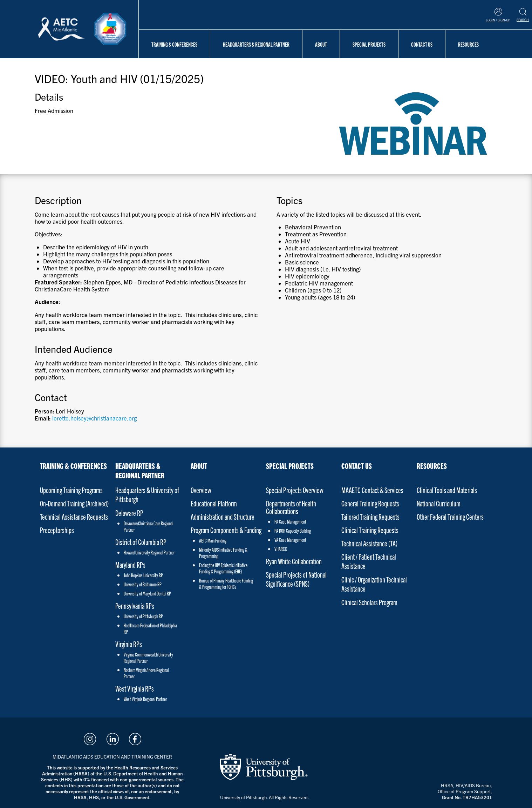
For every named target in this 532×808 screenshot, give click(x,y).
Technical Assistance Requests (74, 516)
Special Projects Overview (295, 490)
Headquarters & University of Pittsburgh (147, 494)
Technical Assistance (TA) (369, 543)
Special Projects (369, 44)
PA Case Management (290, 521)
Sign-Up (504, 20)
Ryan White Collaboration (294, 561)
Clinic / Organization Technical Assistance (374, 584)
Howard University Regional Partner (149, 552)
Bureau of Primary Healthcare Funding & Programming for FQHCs (226, 584)
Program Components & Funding (226, 530)
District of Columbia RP (141, 542)
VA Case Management (290, 540)
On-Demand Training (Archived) (74, 503)
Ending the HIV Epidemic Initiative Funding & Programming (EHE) (223, 568)
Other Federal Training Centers (450, 516)
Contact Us (422, 44)
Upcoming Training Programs (71, 490)
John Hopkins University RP (143, 575)
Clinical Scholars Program (369, 602)
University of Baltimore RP (143, 584)
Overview (201, 490)
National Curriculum (439, 503)
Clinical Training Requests (370, 530)
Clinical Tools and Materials (447, 490)
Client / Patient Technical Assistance (369, 561)
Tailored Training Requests (370, 516)
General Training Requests (370, 503)
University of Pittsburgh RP (143, 616)
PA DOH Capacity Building (293, 531)
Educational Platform (214, 503)
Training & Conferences (174, 44)
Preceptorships (57, 530)
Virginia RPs (129, 644)
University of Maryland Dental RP (147, 593)
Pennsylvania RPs (135, 605)
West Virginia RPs (135, 688)
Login (490, 20)
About (321, 44)
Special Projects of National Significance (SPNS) (296, 579)
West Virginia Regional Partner (145, 699)
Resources (468, 44)
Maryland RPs (130, 564)
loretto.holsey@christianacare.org (94, 418)
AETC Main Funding (213, 540)
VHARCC (281, 549)
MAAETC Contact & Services (372, 490)
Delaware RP (129, 513)
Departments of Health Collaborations (291, 507)
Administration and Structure (223, 516)
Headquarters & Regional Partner (256, 44)
